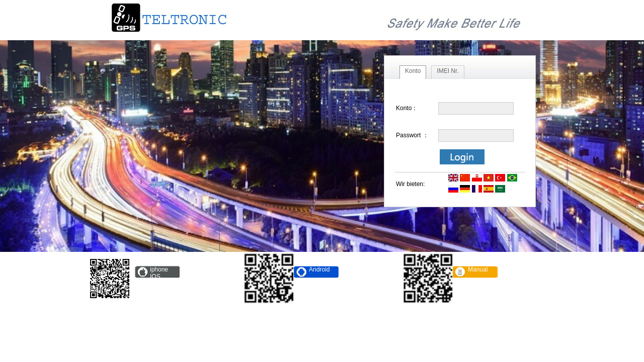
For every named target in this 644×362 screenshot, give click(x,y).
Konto (413, 71)
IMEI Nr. (448, 71)
